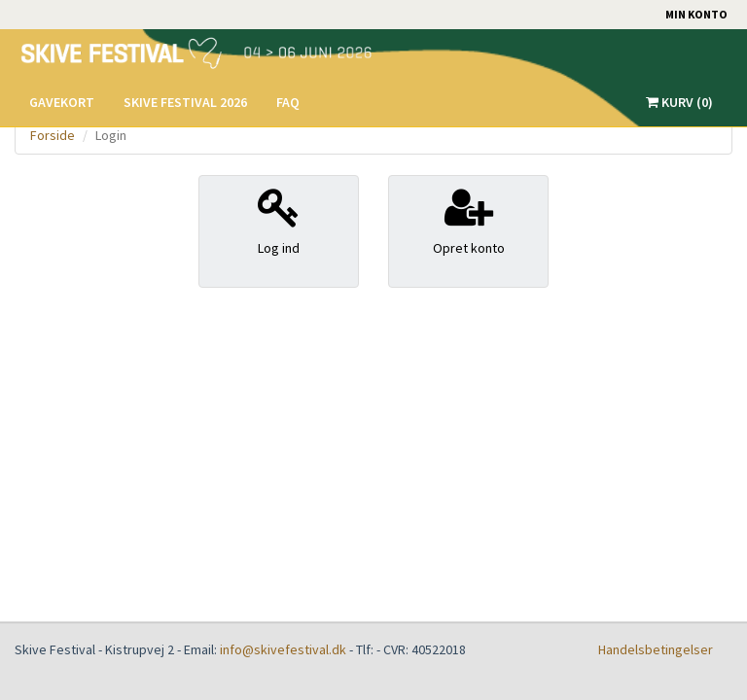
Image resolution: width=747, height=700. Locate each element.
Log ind (279, 221)
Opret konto (468, 221)
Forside (53, 135)
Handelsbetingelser (656, 649)
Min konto (696, 14)
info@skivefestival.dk (283, 649)
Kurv (679, 102)
